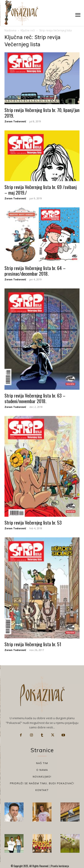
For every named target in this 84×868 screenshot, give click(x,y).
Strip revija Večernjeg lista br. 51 (33, 644)
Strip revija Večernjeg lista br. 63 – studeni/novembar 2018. (35, 398)
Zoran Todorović (15, 121)
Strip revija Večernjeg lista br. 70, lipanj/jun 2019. (42, 113)
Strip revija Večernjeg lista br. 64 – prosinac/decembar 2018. (35, 271)
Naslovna (10, 30)
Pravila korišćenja (60, 866)
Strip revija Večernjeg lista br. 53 (33, 522)
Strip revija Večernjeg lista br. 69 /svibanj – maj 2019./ (41, 190)
